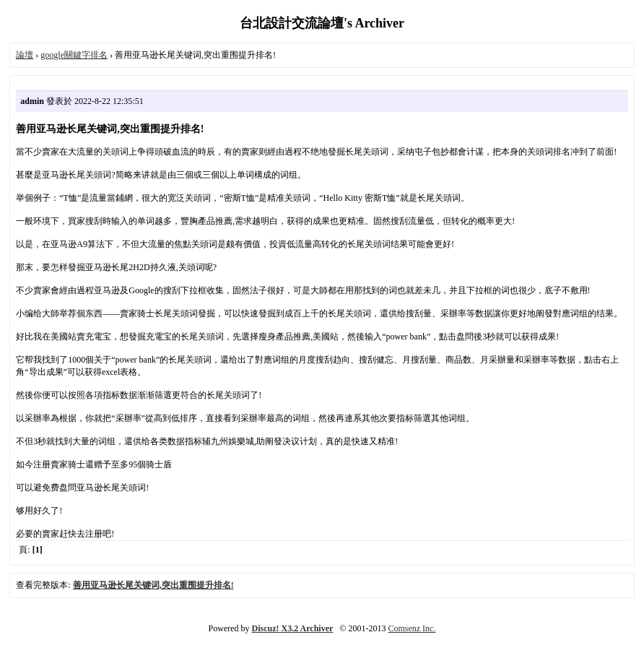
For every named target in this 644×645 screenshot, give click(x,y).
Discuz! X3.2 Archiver (293, 628)
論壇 (25, 55)
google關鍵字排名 (74, 55)
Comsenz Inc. (412, 628)
